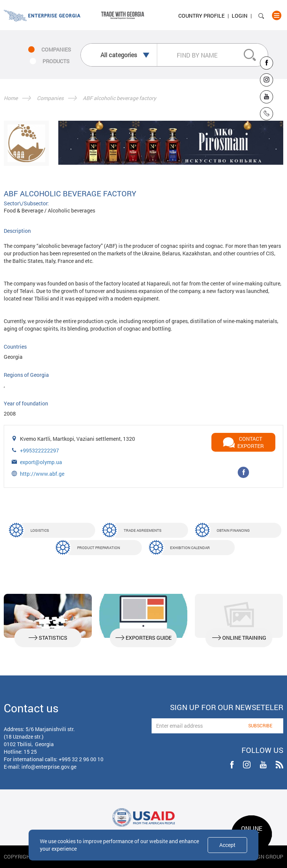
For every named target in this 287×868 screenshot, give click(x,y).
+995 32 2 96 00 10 (81, 759)
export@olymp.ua (41, 462)
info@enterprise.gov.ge (49, 767)
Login (240, 16)
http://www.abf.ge (42, 474)
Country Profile (201, 16)
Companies (50, 98)
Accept (227, 845)
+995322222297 (39, 450)
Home (11, 98)
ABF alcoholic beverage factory (119, 98)
